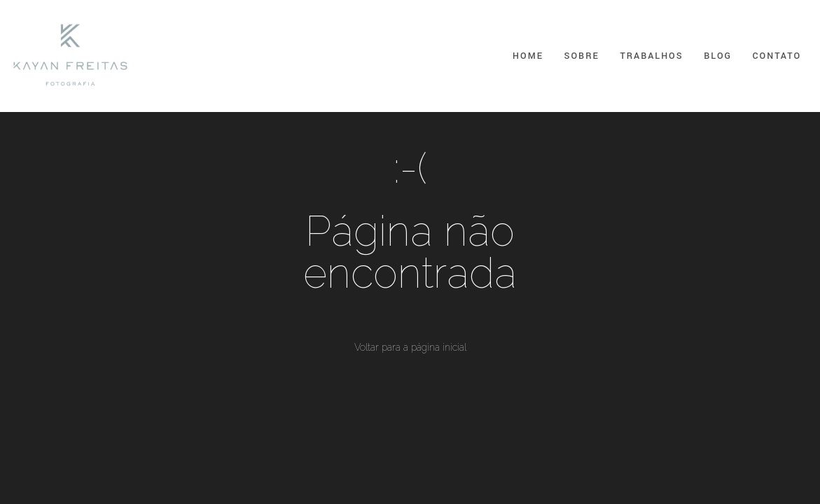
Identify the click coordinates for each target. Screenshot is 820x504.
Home (528, 56)
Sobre (582, 56)
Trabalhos (651, 56)
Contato (777, 56)
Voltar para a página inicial (410, 347)
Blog (718, 56)
